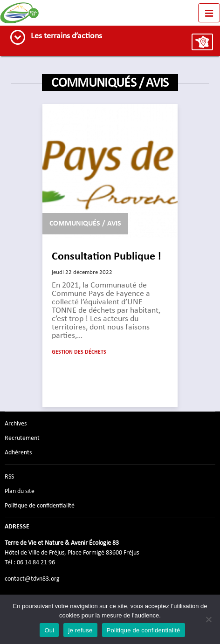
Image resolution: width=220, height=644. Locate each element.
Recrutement (22, 438)
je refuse (80, 630)
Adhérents (18, 452)
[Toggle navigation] (209, 13)
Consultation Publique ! (107, 257)
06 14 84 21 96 (36, 562)
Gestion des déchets (79, 352)
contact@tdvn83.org (32, 579)
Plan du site (20, 491)
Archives (16, 424)
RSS (9, 477)
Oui (49, 630)
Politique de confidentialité (40, 506)
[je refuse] (208, 619)
